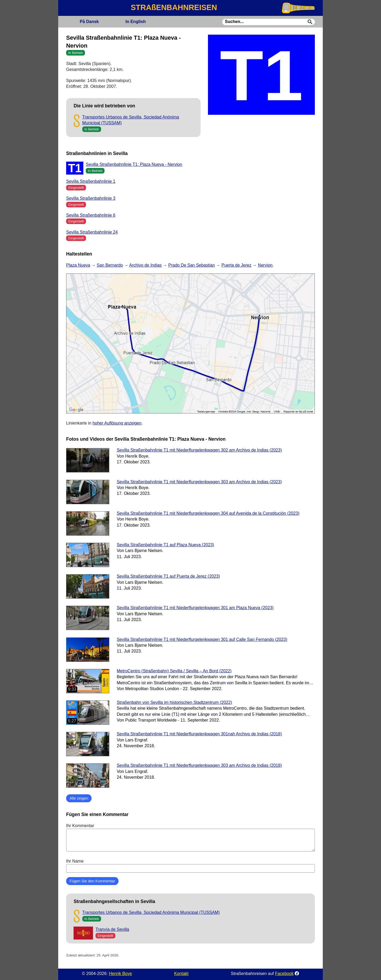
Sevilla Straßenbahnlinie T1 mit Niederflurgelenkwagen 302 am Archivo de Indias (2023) (199, 450)
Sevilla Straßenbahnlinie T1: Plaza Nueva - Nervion (134, 164)
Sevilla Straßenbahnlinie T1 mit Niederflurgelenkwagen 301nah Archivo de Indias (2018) (199, 734)
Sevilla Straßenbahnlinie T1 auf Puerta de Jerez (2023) (168, 576)
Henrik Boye (120, 974)
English (135, 22)
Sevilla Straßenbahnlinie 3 (91, 198)
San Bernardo (110, 265)
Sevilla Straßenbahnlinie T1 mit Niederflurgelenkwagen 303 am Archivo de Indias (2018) (199, 765)
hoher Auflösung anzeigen (117, 423)
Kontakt (181, 974)
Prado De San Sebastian (192, 265)
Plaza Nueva (78, 265)
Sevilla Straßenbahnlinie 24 (92, 232)
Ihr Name (190, 866)
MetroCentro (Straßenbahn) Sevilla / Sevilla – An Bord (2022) (174, 671)
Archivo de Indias (145, 265)
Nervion (265, 265)
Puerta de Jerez (236, 265)
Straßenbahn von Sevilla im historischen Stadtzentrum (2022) (174, 702)
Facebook (284, 974)
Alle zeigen (79, 798)
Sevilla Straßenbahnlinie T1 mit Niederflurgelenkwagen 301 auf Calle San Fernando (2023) (202, 639)
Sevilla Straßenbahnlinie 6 (91, 215)
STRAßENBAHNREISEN (174, 7)
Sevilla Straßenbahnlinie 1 (91, 181)
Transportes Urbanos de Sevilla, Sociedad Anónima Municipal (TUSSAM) (151, 912)
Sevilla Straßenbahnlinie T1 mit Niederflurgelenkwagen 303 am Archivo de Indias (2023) (199, 482)
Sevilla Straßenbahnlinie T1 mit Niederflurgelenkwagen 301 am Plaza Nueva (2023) (195, 608)
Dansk (89, 22)
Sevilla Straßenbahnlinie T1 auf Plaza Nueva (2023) (165, 545)
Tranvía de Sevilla (112, 929)
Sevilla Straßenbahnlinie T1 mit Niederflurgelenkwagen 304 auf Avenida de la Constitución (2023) (208, 513)
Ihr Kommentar (190, 837)
